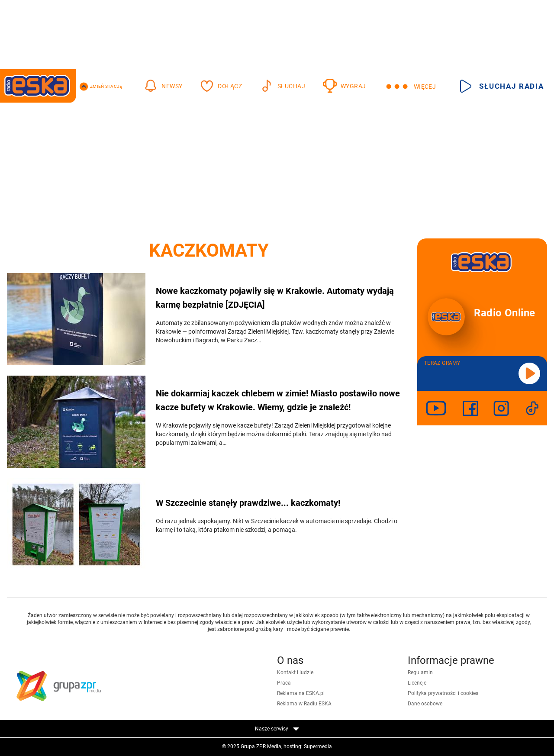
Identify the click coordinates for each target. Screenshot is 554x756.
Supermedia (318, 746)
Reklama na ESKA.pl (301, 693)
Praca (284, 683)
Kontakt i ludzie (295, 672)
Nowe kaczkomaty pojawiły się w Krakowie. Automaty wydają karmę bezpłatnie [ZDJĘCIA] (275, 298)
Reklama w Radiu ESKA (304, 704)
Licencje (417, 683)
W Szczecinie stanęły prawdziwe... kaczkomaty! (248, 503)
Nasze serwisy (277, 729)
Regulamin (420, 672)
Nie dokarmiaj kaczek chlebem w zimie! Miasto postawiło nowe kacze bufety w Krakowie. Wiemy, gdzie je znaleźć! (278, 400)
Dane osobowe (425, 704)
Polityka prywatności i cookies (443, 693)
